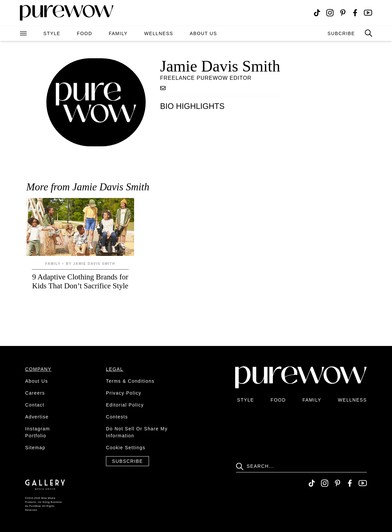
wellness (159, 33)
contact (35, 405)
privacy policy (124, 393)
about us (203, 33)
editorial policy (125, 405)
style (52, 33)
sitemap (35, 448)
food (84, 33)
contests (117, 417)
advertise (37, 417)
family (118, 33)
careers (35, 393)
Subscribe (127, 461)
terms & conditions (130, 381)
